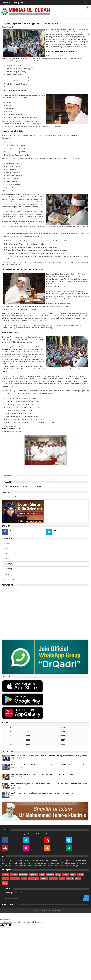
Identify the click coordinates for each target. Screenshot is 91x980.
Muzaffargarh (34, 879)
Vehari (78, 879)
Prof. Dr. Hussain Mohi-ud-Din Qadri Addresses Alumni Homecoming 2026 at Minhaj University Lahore (49, 756)
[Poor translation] (9, 926)
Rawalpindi (53, 879)
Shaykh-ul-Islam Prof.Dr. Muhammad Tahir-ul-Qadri (23, 486)
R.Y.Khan (44, 879)
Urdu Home (9, 579)
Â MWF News (10, 569)
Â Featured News (11, 554)
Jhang (58, 875)
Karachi (65, 875)
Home (7, 544)
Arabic (15, 3)
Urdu (31, 3)
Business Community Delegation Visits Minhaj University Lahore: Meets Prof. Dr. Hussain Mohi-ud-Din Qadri (49, 785)
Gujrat (42, 875)
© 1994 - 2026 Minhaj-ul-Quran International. (46, 910)
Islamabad (50, 875)
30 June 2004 (11, 27)
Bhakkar (5, 875)
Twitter (7, 492)
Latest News (8, 752)
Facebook (7, 482)
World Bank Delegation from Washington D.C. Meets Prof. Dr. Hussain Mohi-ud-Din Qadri (44, 774)
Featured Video (9, 585)
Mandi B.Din (15, 879)
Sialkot (62, 879)
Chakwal (14, 875)
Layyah (80, 875)
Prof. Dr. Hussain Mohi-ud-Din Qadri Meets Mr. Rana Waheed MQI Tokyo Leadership (42, 793)
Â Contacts (9, 574)
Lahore (73, 875)
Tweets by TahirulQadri (11, 497)
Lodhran (5, 879)
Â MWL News (10, 564)
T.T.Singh (70, 879)
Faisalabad (23, 875)
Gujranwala (33, 875)
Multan (24, 879)
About (7, 549)
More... (5, 883)
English (23, 3)
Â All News (9, 559)
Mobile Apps (7, 677)
